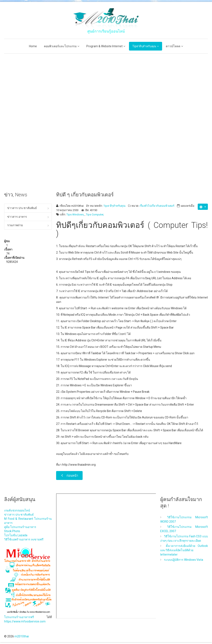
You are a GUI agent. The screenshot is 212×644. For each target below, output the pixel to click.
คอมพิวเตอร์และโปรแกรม (60, 46)
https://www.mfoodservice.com (25, 621)
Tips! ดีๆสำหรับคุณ (144, 46)
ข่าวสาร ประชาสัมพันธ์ (22, 208)
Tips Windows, (75, 215)
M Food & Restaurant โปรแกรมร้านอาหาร (28, 521)
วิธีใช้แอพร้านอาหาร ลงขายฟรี (24, 539)
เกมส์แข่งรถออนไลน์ (17, 510)
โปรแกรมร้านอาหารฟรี (19, 617)
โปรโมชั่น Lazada (16, 535)
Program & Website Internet (104, 46)
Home (33, 46)
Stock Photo (12, 531)
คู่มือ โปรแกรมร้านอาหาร (20, 527)
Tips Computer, (95, 215)
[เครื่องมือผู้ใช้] (203, 207)
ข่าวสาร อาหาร (17, 217)
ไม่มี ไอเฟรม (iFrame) (106, 556)
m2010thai (22, 636)
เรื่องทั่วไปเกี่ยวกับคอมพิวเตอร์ (157, 206)
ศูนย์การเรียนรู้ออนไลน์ (106, 31)
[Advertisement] (28, 120)
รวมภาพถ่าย (15, 225)
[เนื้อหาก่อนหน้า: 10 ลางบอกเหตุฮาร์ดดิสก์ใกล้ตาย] (69, 475)
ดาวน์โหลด (173, 46)
